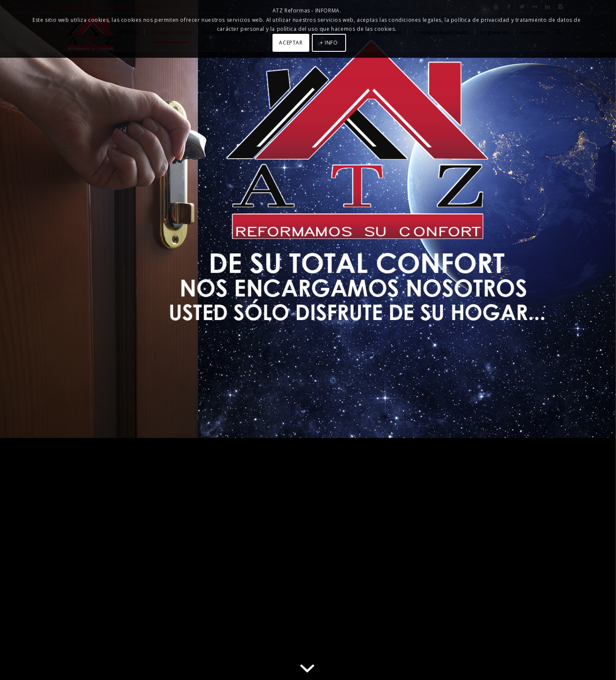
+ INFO (329, 43)
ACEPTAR (291, 43)
